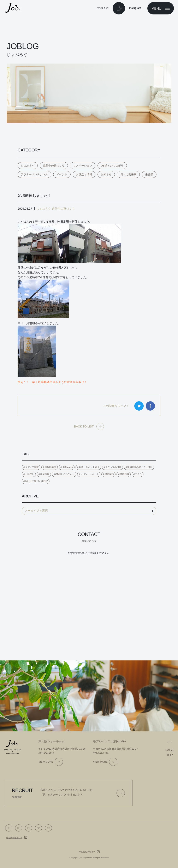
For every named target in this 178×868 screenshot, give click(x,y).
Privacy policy (87, 852)
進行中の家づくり (54, 166)
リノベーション (83, 166)
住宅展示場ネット (14, 838)
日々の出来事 (128, 174)
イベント (62, 174)
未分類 (149, 174)
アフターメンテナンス (34, 174)
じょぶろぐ (28, 166)
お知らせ (106, 174)
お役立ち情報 (84, 174)
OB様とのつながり (112, 166)
